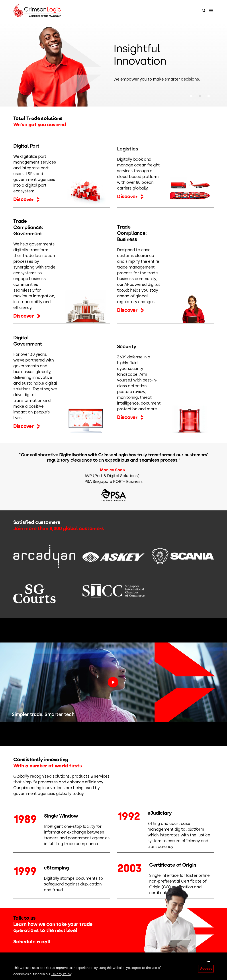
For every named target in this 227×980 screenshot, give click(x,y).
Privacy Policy (61, 974)
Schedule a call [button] (35, 942)
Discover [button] (27, 200)
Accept (206, 969)
